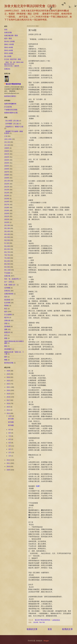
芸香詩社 (7, 69)
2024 (9, 377)
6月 (10, 439)
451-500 (7, 237)
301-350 (7, 228)
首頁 (50, 629)
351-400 (7, 231)
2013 (9, 413)
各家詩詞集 (8, 32)
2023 (9, 381)
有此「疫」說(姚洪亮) (12, 279)
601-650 (7, 249)
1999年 (7, 148)
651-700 (7, 252)
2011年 (7, 187)
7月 (10, 436)
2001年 (7, 154)
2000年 (7, 151)
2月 (10, 452)
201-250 (7, 181)
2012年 (7, 190)
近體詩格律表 (9, 294)
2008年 (7, 175)
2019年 (7, 210)
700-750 (42, 622)
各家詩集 (7, 276)
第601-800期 (9, 47)
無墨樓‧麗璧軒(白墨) (11, 113)
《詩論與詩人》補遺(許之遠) (14, 127)
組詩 (6, 312)
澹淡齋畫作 (8, 349)
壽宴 (6, 338)
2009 (9, 470)
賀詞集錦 (7, 326)
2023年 (7, 222)
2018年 (7, 208)
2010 (9, 466)
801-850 (7, 261)
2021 (9, 387)
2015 (9, 407)
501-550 (7, 240)
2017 (9, 400)
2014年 (7, 196)
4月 (10, 446)
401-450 (7, 234)
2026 (9, 371)
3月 (10, 449)
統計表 (7, 317)
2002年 (7, 157)
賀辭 (6, 329)
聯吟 (6, 357)
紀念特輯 (7, 303)
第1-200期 (8, 56)
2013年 (36, 622)
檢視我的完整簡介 (10, 96)
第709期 (11, 422)
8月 (10, 433)
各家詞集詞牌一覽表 (11, 36)
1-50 (6, 136)
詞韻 (6, 323)
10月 (10, 416)
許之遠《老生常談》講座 (13, 59)
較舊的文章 (67, 629)
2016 (9, 403)
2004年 (7, 163)
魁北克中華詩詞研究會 (13, 84)
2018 (9, 397)
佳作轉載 (7, 288)
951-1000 (8, 270)
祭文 (6, 309)
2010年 (7, 184)
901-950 (7, 267)
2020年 (7, 213)
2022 (9, 384)
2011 (9, 463)
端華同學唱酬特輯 (10, 104)
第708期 (11, 425)
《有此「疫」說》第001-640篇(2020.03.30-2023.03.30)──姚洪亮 (14, 64)
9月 (10, 430)
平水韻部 (7, 273)
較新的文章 (32, 629)
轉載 (6, 360)
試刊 (6, 335)
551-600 (7, 246)
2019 (9, 394)
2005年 (7, 166)
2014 (9, 410)
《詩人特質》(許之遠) (12, 121)
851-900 (7, 264)
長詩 (6, 297)
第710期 (11, 419)
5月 (10, 443)
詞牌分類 (7, 320)
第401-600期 (9, 50)
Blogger (46, 641)
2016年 (7, 202)
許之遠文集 (8, 107)
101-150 (7, 142)
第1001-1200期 (9, 41)
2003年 (7, 160)
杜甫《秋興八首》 (10, 285)
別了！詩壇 (8, 282)
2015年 (7, 199)
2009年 (7, 178)
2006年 (7, 169)
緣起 (6, 346)
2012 (9, 460)
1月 (10, 456)
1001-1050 (8, 139)
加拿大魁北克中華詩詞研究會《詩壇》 (31, 6)
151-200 (7, 145)
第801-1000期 (9, 44)
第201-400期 (9, 53)
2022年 (7, 219)
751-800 (7, 258)
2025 (9, 374)
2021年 (7, 216)
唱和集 (7, 306)
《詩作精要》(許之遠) (12, 124)
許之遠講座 (8, 315)
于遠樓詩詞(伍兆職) (11, 110)
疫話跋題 (7, 300)
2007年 (7, 172)
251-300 (7, 225)
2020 (9, 390)
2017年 (7, 205)
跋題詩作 (7, 332)
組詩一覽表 (8, 38)
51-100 (7, 243)
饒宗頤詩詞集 (9, 363)
